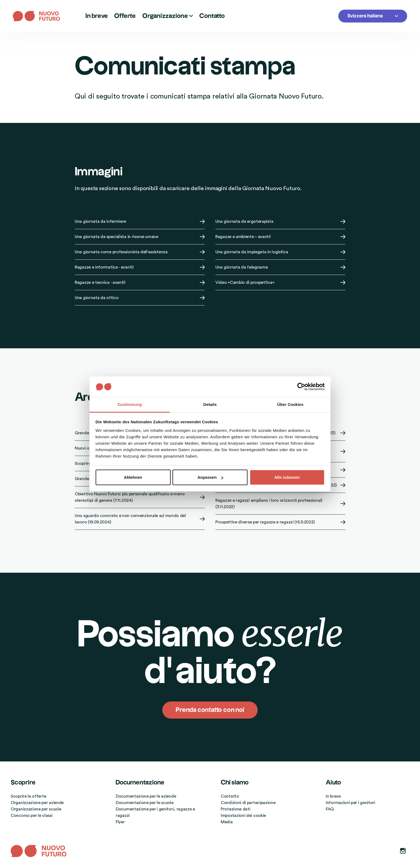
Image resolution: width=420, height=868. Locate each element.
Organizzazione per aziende (37, 803)
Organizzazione (168, 16)
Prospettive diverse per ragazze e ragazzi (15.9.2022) (280, 522)
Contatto (212, 16)
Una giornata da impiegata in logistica (280, 252)
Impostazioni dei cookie (243, 816)
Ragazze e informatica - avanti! (140, 267)
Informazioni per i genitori (350, 803)
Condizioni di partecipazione (248, 803)
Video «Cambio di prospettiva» (280, 282)
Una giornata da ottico (140, 298)
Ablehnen (133, 477)
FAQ (330, 809)
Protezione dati (236, 809)
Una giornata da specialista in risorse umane (140, 237)
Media (227, 822)
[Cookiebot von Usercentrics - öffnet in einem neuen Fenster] (301, 387)
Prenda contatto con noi (210, 710)
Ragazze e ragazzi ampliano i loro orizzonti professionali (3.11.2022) (280, 504)
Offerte (125, 16)
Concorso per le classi (31, 816)
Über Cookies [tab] (290, 404)
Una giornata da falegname (280, 267)
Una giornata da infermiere (140, 221)
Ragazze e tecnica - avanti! (140, 282)
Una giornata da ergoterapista (280, 221)
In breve (97, 16)
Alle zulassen (287, 477)
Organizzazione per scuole (36, 809)
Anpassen (210, 477)
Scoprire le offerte (28, 796)
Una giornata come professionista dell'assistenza (140, 252)
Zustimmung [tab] (130, 404)
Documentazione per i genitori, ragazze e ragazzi (155, 812)
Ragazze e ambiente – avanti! (280, 237)
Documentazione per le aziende (146, 796)
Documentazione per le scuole (145, 803)
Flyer (120, 822)
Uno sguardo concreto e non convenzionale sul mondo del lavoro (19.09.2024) (140, 519)
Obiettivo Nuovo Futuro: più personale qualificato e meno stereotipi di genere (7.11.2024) (140, 497)
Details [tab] (210, 404)
